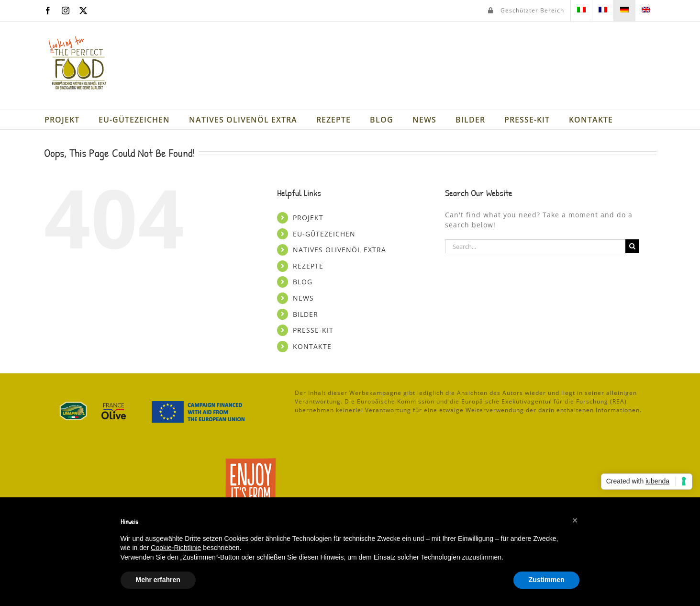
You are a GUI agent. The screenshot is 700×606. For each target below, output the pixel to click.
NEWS (303, 298)
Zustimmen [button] (547, 580)
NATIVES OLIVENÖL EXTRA (339, 250)
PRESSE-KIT (313, 330)
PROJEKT (308, 218)
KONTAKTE (312, 346)
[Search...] (535, 246)
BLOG (303, 282)
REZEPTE (308, 266)
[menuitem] (581, 11)
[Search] (632, 246)
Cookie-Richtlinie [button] (176, 548)
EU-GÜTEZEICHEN (324, 234)
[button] (575, 520)
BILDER (306, 314)
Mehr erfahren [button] (158, 580)
